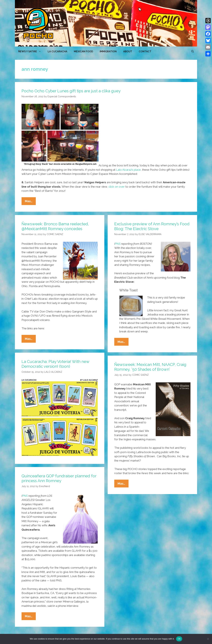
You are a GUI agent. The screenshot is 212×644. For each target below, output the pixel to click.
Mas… (30, 202)
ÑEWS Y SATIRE (31, 51)
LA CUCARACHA (57, 51)
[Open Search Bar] (193, 51)
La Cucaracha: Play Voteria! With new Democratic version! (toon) (55, 364)
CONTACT (145, 51)
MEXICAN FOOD (83, 51)
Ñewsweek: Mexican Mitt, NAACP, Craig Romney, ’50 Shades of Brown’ (150, 367)
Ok (179, 639)
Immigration (108, 51)
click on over (117, 187)
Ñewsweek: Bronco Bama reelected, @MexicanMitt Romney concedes (55, 226)
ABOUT (128, 51)
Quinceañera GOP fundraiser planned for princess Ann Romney (59, 478)
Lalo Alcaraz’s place (128, 170)
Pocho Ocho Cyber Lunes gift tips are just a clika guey (71, 91)
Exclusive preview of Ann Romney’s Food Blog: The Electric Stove (152, 226)
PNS (118, 244)
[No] (208, 639)
